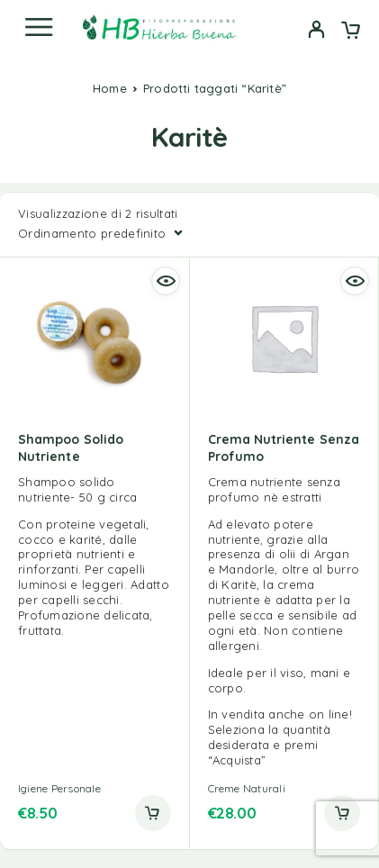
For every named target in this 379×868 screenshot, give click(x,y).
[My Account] (316, 32)
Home (110, 88)
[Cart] (351, 32)
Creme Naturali (247, 788)
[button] (153, 813)
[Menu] (39, 27)
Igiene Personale (59, 788)
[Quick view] (166, 281)
